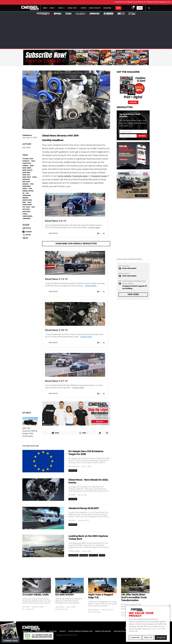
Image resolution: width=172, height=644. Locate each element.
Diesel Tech (72, 8)
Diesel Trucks (94, 555)
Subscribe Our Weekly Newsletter (76, 244)
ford (30, 189)
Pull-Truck (26, 207)
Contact (63, 631)
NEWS (24, 202)
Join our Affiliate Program (124, 631)
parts (29, 202)
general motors (28, 191)
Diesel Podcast (95, 8)
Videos (61, 8)
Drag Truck (26, 182)
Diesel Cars (27, 579)
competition (27, 163)
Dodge (34, 177)
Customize (135, 637)
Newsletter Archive (103, 631)
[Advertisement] (86, 31)
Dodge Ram (26, 179)
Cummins (25, 166)
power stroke (27, 205)
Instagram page (99, 176)
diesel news (26, 173)
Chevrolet (26, 161)
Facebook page (80, 176)
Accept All (161, 637)
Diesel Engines (73, 555)
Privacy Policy (41, 631)
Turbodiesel (26, 218)
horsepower (27, 196)
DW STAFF (26, 148)
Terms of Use (27, 631)
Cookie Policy (156, 629)
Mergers (25, 198)
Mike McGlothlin (74, 466)
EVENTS (102, 555)
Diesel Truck (27, 177)
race (33, 207)
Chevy (33, 161)
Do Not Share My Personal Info (81, 631)
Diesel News (73, 470)
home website (64, 176)
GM (23, 193)
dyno (32, 184)
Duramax (25, 184)
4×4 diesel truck (28, 159)
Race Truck (26, 209)
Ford (100, 579)
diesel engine (27, 168)
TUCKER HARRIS (74, 551)
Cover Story (125, 579)
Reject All (148, 637)
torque (25, 214)
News (45, 8)
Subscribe (107, 8)
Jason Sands (60, 607)
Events (84, 8)
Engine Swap (26, 186)
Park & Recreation (129, 268)
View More (133, 294)
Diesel (32, 166)
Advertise (53, 631)
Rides (52, 8)
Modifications (27, 200)
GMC (27, 193)
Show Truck (26, 212)
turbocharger (27, 216)
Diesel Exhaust (27, 170)
